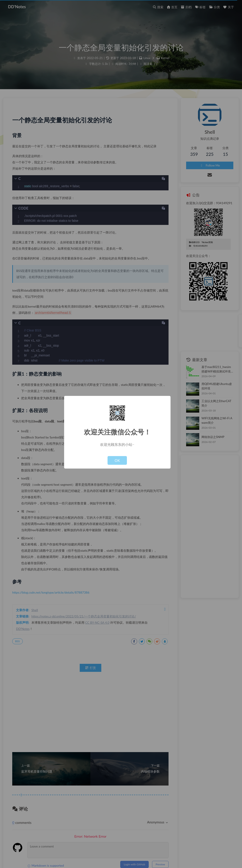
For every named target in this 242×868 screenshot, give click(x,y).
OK (117, 460)
